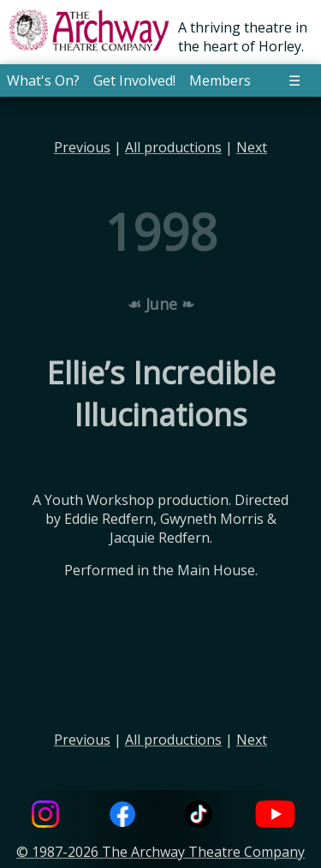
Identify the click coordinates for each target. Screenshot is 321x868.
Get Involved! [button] (134, 80)
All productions (173, 147)
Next (252, 147)
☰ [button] (294, 80)
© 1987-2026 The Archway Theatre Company (160, 852)
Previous (82, 147)
